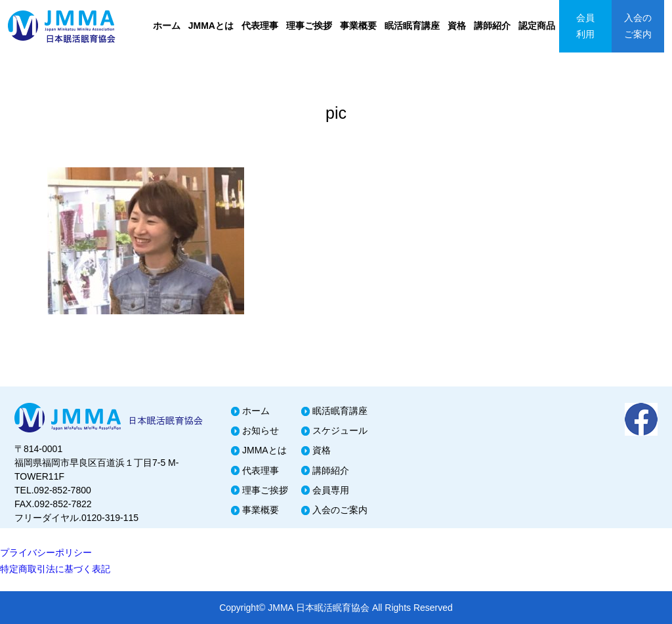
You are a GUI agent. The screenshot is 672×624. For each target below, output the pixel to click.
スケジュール (340, 430)
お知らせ (261, 430)
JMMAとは (211, 26)
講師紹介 (492, 26)
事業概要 (358, 26)
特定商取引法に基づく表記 (55, 569)
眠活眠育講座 (412, 26)
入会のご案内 (638, 26)
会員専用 (331, 490)
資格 (457, 26)
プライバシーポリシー (46, 552)
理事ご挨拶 (309, 26)
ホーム (167, 26)
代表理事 (260, 26)
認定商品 (537, 26)
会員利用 (585, 26)
